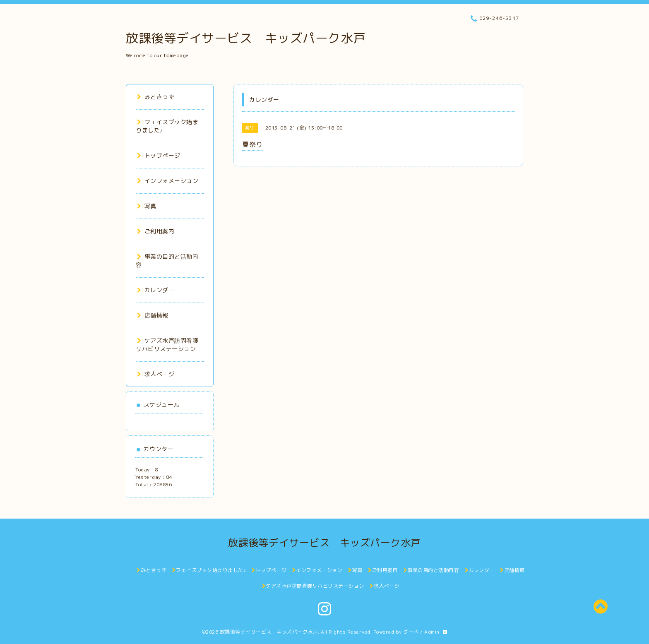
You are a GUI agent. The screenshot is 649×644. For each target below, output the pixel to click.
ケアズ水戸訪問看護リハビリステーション (167, 345)
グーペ (411, 632)
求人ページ (156, 374)
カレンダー (156, 290)
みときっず (156, 97)
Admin (432, 632)
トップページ (159, 155)
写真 (147, 206)
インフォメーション (168, 181)
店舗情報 (153, 315)
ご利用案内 (156, 231)
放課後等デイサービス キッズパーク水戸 (246, 38)
